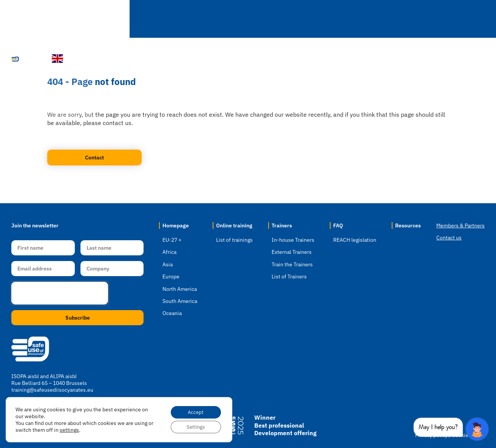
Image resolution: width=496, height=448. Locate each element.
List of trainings (234, 240)
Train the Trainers (292, 264)
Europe (171, 277)
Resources (420, 19)
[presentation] (60, 293)
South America (180, 301)
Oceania (172, 313)
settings (75, 429)
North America (180, 289)
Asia (168, 264)
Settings (194, 426)
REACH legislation (355, 240)
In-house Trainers (293, 240)
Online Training (271, 19)
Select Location (201, 19)
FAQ (373, 19)
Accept (194, 411)
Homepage (141, 19)
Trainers (331, 19)
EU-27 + (172, 240)
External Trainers (292, 252)
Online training (234, 226)
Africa (169, 252)
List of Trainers (289, 277)
